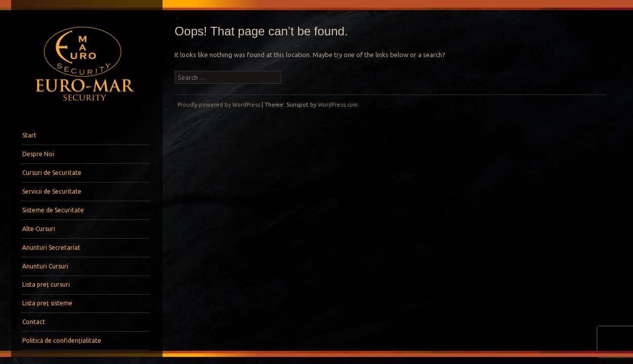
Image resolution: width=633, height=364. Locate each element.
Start (29, 135)
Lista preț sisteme (47, 303)
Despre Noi (38, 154)
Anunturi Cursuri (45, 266)
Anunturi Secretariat (51, 247)
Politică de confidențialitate (62, 340)
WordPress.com (338, 105)
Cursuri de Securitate (52, 173)
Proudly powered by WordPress (219, 105)
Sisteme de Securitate (53, 210)
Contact (34, 322)
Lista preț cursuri (46, 284)
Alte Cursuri (39, 229)
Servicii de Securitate (52, 191)
